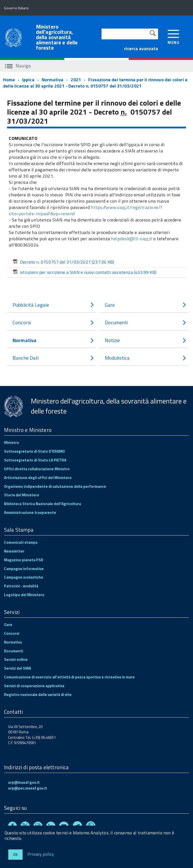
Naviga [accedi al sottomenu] (18, 66)
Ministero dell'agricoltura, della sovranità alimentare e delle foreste (57, 37)
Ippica (28, 80)
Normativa (53, 80)
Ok (15, 855)
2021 (76, 80)
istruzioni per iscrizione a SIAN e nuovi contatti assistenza (85, 272)
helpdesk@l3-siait (132, 239)
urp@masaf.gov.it (24, 782)
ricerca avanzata (141, 49)
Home (9, 80)
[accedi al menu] (174, 36)
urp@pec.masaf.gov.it (28, 788)
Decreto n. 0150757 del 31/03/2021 (63, 262)
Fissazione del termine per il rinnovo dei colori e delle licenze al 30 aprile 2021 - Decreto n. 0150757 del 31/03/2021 (95, 83)
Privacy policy (41, 854)
